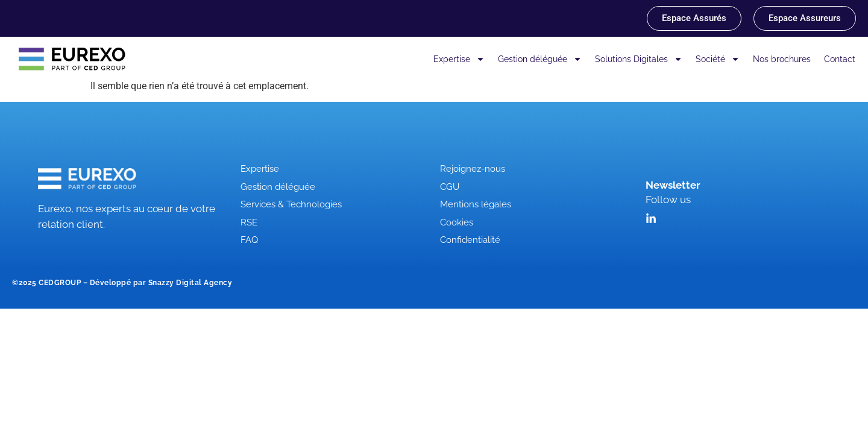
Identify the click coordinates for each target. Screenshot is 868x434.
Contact (840, 59)
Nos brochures (782, 59)
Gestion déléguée (540, 59)
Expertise (459, 59)
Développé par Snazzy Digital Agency (161, 283)
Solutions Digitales (639, 59)
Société (718, 59)
